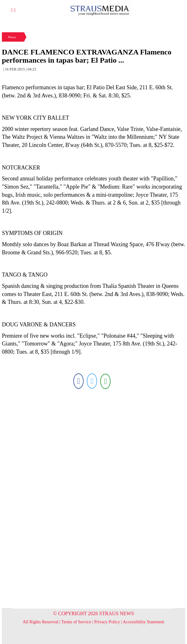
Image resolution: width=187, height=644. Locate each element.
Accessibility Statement (144, 622)
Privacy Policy (107, 622)
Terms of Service (76, 622)
